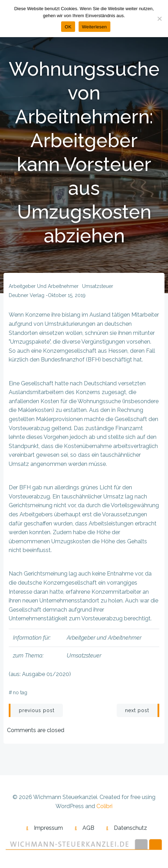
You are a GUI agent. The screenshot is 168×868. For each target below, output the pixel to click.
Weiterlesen (94, 27)
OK (68, 27)
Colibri (104, 806)
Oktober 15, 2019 (67, 295)
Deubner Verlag (27, 295)
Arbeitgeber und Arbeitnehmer (44, 286)
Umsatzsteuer (98, 286)
